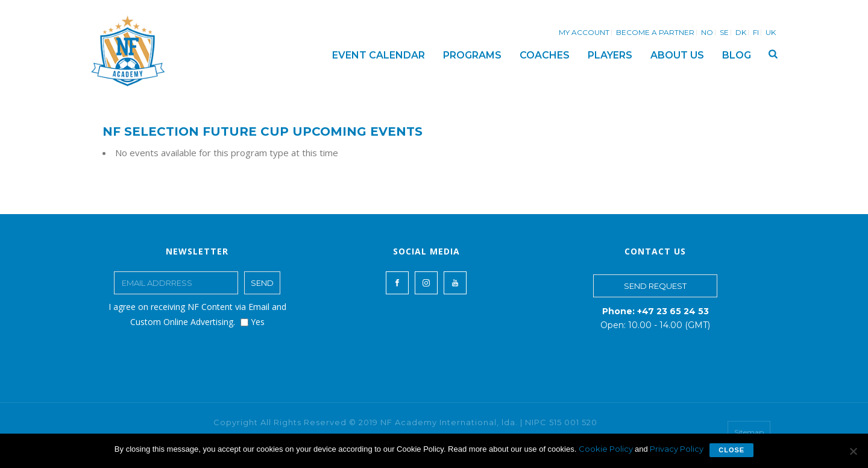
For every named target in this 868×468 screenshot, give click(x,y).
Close (731, 450)
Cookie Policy (607, 449)
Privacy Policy (677, 449)
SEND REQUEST (655, 286)
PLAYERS (610, 55)
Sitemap (749, 432)
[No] (853, 451)
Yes (253, 322)
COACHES (545, 55)
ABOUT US (677, 55)
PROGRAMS (472, 55)
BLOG (737, 55)
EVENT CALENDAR (379, 55)
